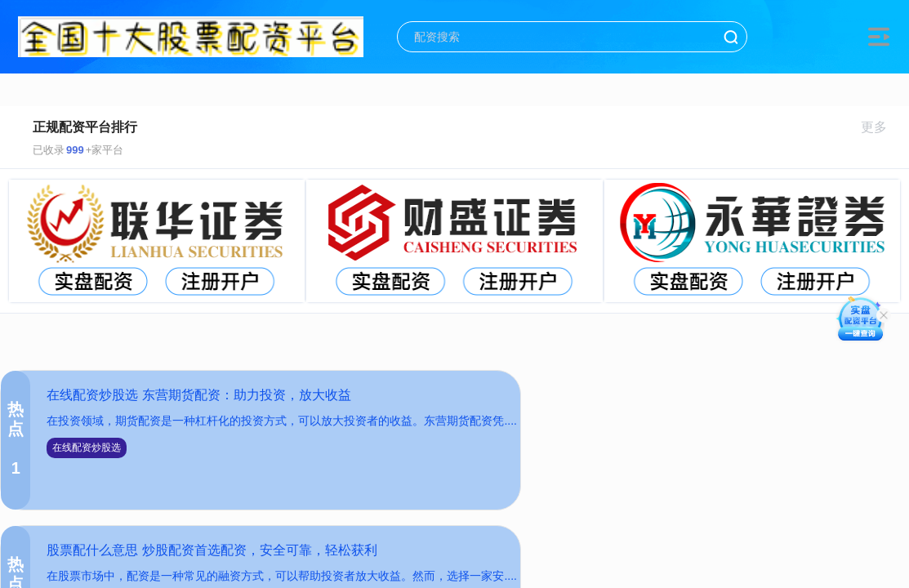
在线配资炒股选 (87, 448)
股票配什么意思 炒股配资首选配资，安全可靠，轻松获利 (212, 550)
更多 (881, 127)
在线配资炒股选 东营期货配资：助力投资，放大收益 (198, 395)
